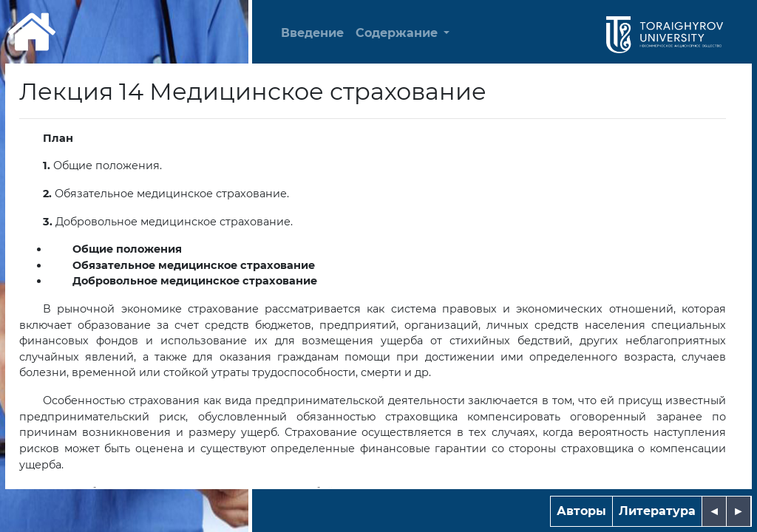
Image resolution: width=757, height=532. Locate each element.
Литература (657, 511)
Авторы (581, 511)
